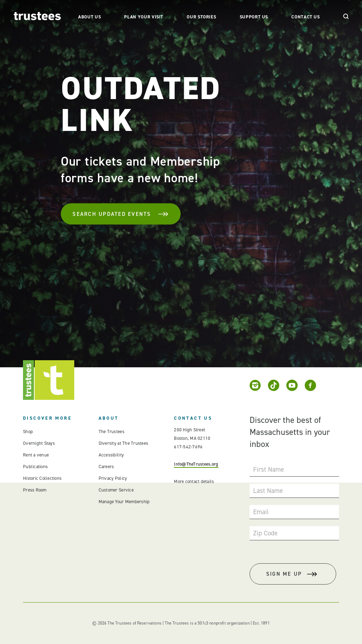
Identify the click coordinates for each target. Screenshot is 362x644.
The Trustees (112, 432)
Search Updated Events (121, 214)
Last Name (268, 491)
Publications (35, 467)
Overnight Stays (39, 443)
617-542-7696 (188, 447)
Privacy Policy (113, 478)
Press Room (35, 490)
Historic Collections (42, 478)
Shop (28, 432)
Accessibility (111, 455)
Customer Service (116, 490)
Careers (106, 467)
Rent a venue (36, 455)
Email (261, 512)
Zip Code (265, 533)
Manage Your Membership (124, 502)
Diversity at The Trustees (124, 443)
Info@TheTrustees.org (196, 464)
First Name (268, 469)
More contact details (194, 481)
